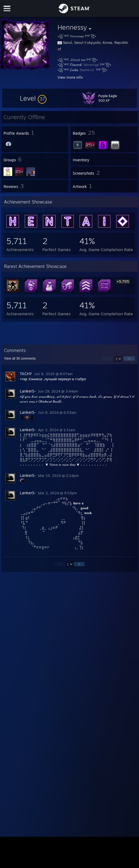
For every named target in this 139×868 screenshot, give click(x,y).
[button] (33, 98)
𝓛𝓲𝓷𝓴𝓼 (74, 70)
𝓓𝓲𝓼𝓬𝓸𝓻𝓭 (76, 64)
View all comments (20, 359)
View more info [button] (70, 77)
